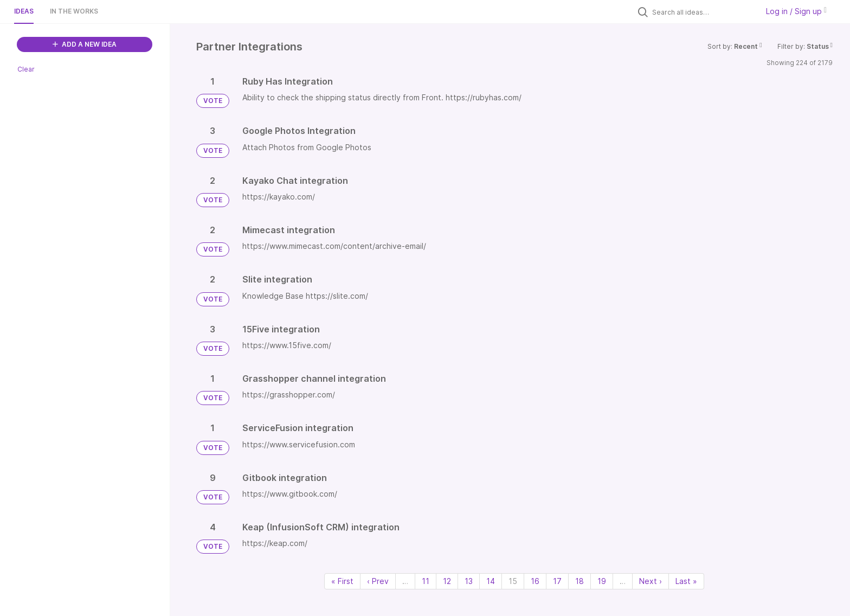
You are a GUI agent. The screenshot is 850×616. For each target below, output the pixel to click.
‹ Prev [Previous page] (378, 581)
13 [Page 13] (469, 581)
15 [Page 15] (513, 581)
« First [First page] (342, 581)
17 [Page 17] (557, 581)
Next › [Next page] (651, 581)
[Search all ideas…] (703, 12)
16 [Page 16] (535, 581)
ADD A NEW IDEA (85, 44)
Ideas (24, 11)
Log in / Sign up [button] (796, 11)
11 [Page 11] (426, 581)
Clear (26, 69)
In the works (74, 11)
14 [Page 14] (491, 581)
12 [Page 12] (447, 581)
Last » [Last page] (686, 581)
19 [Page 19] (602, 581)
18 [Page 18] (579, 581)
